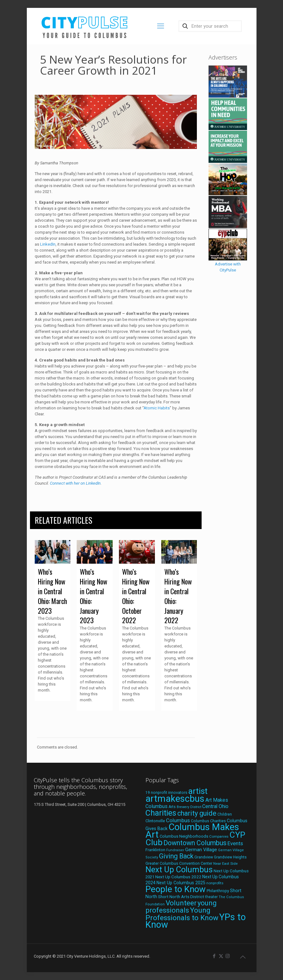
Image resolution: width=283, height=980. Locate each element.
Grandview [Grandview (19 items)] (204, 857)
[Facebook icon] (214, 956)
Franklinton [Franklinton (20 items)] (155, 850)
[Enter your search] (210, 26)
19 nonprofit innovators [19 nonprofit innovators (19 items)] (166, 793)
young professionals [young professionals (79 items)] (181, 906)
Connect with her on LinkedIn (75, 483)
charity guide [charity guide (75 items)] (197, 813)
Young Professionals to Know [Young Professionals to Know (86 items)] (182, 914)
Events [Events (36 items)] (235, 843)
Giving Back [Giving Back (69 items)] (176, 856)
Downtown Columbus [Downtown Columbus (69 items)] (195, 843)
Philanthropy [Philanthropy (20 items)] (218, 891)
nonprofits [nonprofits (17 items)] (215, 883)
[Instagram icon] (228, 956)
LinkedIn (48, 244)
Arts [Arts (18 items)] (172, 807)
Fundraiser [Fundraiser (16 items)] (175, 850)
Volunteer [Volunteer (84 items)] (181, 903)
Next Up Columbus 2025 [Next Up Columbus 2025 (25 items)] (181, 883)
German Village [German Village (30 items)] (201, 850)
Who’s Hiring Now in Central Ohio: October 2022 (136, 596)
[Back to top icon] (243, 957)
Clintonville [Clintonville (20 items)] (155, 821)
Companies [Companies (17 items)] (219, 836)
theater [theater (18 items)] (211, 897)
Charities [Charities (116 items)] (161, 813)
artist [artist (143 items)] (198, 791)
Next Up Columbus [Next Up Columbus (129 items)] (179, 869)
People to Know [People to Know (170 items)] (176, 889)
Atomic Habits (157, 408)
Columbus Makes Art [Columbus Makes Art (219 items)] (192, 831)
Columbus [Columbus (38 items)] (178, 820)
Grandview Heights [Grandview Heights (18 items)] (230, 857)
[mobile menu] (161, 26)
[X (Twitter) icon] (221, 956)
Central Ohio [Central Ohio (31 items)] (215, 806)
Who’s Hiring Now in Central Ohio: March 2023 (52, 591)
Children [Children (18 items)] (225, 814)
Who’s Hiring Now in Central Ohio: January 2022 (178, 596)
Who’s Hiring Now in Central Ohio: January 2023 (94, 596)
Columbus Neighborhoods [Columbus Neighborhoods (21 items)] (184, 836)
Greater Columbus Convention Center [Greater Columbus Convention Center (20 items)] (179, 863)
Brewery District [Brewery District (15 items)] (189, 807)
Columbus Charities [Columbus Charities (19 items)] (208, 821)
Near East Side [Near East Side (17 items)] (225, 863)
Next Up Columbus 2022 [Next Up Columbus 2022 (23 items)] (178, 877)
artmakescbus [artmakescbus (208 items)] (175, 799)
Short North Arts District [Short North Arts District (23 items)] (181, 897)
